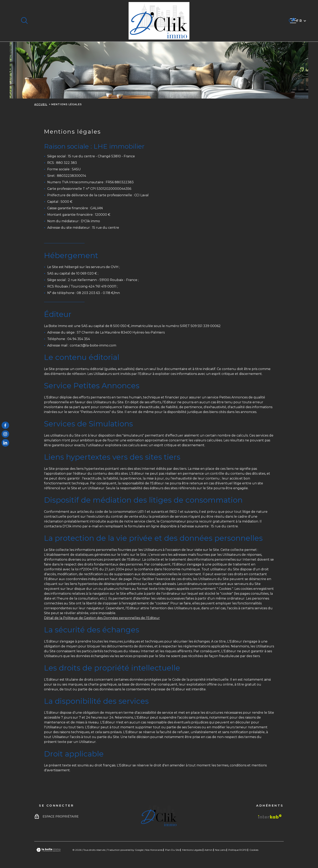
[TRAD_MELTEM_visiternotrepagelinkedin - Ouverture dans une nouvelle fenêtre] (5, 443)
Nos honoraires (154, 850)
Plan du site (172, 850)
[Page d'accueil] (159, 21)
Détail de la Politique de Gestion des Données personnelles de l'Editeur (102, 618)
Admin (208, 850)
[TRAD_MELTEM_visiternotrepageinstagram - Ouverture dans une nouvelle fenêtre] (5, 434)
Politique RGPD (238, 850)
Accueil (41, 104)
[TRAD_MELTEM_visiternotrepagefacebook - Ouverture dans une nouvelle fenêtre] (5, 425)
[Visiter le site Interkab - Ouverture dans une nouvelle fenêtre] (270, 816)
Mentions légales (192, 850)
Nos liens (220, 850)
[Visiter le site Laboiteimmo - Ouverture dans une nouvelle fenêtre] (48, 850)
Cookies (254, 850)
